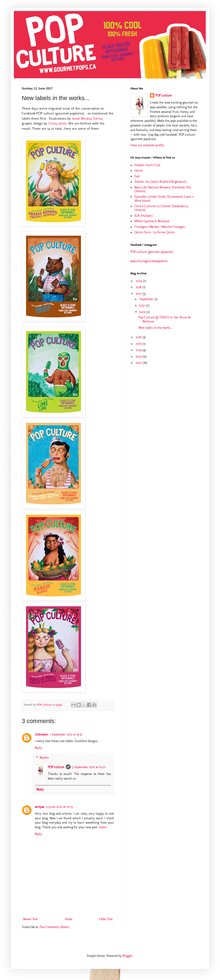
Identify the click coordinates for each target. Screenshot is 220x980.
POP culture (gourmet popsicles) (152, 252)
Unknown (41, 734)
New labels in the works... (156, 328)
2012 (139, 363)
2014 (139, 350)
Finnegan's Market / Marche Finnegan (160, 227)
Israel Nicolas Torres (87, 118)
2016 (139, 337)
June (143, 312)
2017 (139, 294)
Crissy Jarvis (57, 123)
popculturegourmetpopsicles (149, 261)
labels (103, 827)
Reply (38, 748)
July (142, 305)
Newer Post (30, 919)
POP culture (56, 767)
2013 (139, 356)
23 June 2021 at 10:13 (59, 807)
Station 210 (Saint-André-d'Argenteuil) (161, 182)
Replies (44, 758)
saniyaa (40, 807)
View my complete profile (147, 145)
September (147, 299)
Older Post (106, 919)
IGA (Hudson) (144, 216)
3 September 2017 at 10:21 (89, 767)
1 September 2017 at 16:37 (66, 734)
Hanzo (139, 170)
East (137, 176)
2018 (139, 287)
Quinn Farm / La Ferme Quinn (155, 232)
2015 (139, 344)
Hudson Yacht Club (147, 165)
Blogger (128, 956)
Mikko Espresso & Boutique (152, 221)
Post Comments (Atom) (54, 927)
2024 (139, 281)
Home (69, 919)
